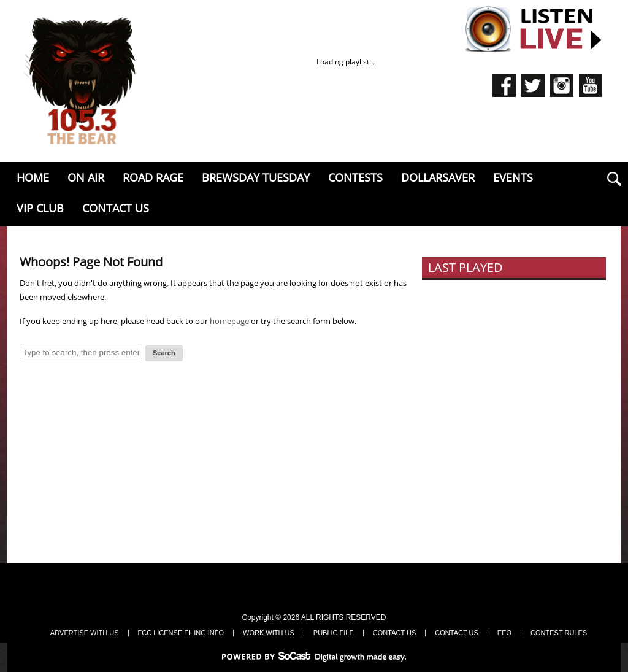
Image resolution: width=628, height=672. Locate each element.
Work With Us (269, 633)
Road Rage (153, 177)
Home (33, 177)
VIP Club (40, 208)
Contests (355, 177)
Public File (334, 633)
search (614, 179)
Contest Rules (559, 633)
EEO (504, 633)
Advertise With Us (85, 633)
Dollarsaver (438, 177)
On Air (86, 177)
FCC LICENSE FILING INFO (181, 633)
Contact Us (116, 208)
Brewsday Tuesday (256, 177)
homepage (229, 321)
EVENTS (513, 177)
